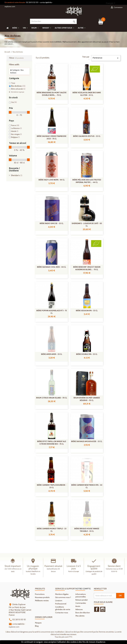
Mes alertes (80, 616)
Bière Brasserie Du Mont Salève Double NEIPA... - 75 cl (52, 94)
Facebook (97, 609)
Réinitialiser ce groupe (17, 92)
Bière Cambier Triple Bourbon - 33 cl (52, 486)
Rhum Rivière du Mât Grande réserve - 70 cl (87, 399)
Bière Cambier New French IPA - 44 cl (87, 486)
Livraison (59, 601)
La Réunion (16, 128)
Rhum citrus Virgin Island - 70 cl (52, 398)
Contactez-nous (62, 613)
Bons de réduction (83, 613)
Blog (37, 626)
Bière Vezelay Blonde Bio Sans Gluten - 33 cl (87, 94)
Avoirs (78, 606)
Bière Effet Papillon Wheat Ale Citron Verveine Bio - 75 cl (52, 443)
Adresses (79, 609)
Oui (14, 102)
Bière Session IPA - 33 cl (87, 311)
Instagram (103, 609)
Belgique (15, 137)
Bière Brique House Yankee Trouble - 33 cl (87, 530)
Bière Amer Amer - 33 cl (52, 354)
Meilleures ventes (42, 601)
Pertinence (106, 58)
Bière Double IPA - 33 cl (87, 354)
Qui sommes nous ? (63, 597)
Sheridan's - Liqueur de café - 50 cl (87, 225)
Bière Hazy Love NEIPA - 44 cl (52, 180)
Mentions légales (62, 594)
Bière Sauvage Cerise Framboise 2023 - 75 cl (52, 137)
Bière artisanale (18, 89)
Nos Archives (18, 86)
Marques (38, 623)
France (15, 125)
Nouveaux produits (42, 597)
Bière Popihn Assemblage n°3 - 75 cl (52, 312)
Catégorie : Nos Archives (17, 71)
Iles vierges (16, 134)
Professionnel (61, 604)
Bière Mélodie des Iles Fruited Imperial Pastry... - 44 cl (87, 181)
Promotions (40, 594)
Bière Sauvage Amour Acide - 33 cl (87, 441)
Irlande (15, 131)
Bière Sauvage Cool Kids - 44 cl (52, 267)
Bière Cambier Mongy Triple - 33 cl (52, 530)
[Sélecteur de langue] (111, 3)
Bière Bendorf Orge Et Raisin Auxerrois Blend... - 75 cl (87, 268)
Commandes (81, 603)
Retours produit (82, 600)
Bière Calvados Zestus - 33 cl (87, 136)
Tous (13, 83)
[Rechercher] (53, 21)
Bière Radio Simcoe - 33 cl (52, 223)
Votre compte (83, 589)
